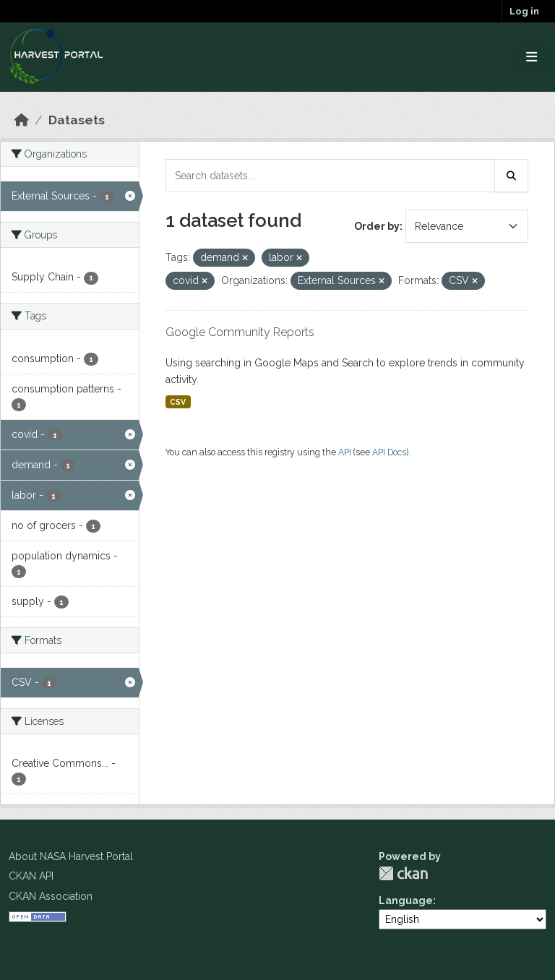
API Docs (389, 452)
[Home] (22, 120)
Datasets (77, 120)
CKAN (403, 873)
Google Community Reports (240, 332)
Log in (524, 11)
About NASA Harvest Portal (71, 856)
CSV (178, 402)
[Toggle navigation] (532, 57)
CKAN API (31, 876)
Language (406, 901)
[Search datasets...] (330, 176)
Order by (377, 226)
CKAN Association (51, 896)
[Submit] (512, 176)
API (345, 452)
